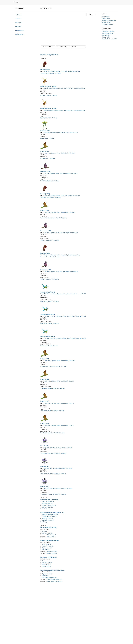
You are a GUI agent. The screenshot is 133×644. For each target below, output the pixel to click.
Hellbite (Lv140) (45, 131)
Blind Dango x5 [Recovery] (49, 527)
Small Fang (47, 71)
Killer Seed (69, 448)
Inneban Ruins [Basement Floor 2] (50, 218)
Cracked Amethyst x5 (48, 520)
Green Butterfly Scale (73, 294)
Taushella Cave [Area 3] (47, 257)
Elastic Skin (64, 71)
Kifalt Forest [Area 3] (47, 301)
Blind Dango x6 (52, 535)
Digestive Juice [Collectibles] (49, 55)
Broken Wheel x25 (47, 503)
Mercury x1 (45, 576)
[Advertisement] (71, 31)
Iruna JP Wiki (106, 37)
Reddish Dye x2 (46, 565)
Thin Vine (47, 173)
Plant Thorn (47, 133)
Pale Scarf (72, 153)
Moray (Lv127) (45, 401)
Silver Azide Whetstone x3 (55, 581)
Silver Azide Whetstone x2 (55, 579)
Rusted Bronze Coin (74, 71)
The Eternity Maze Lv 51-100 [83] (50, 494)
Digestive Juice (56, 71)
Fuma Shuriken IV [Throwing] (49, 500)
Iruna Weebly (106, 35)
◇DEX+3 (71, 381)
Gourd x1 (45, 561)
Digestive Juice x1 (47, 548)
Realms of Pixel (106, 22)
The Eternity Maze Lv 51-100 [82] (50, 474)
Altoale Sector (45, 138)
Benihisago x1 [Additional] (49, 557)
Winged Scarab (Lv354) (48, 337)
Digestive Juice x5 (47, 533)
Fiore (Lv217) (44, 446)
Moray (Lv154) (45, 359)
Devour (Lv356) (45, 253)
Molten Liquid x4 (52, 552)
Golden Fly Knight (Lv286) (48, 109)
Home (16, 2)
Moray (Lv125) (45, 379)
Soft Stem (53, 448)
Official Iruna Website (108, 32)
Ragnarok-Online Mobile (109, 20)
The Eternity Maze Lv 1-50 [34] (49, 433)
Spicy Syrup (64, 133)
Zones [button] (19, 23)
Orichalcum (75, 173)
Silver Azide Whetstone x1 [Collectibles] (53, 570)
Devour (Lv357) (45, 70)
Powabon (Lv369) (46, 270)
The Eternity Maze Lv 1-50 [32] (49, 388)
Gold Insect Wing (69, 88)
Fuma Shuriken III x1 (48, 502)
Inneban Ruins (45, 159)
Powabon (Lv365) (46, 231)
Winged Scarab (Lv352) (48, 314)
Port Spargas (44, 522)
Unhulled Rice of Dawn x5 (49, 516)
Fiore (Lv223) (44, 487)
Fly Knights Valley (46, 96)
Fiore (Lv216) (44, 466)
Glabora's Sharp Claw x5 (49, 505)
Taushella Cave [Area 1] (47, 73)
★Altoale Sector (73, 133)
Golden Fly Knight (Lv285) (48, 86)
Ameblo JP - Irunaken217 (109, 39)
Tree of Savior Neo (107, 24)
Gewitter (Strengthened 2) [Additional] (52, 513)
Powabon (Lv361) (46, 172)
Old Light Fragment (65, 173)
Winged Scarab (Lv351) (48, 292)
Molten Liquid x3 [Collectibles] (50, 540)
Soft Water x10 (46, 550)
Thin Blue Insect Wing (50, 294)
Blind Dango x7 (52, 537)
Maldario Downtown (46, 509)
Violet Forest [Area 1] (47, 181)
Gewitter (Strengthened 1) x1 (50, 515)
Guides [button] (19, 15)
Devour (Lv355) (45, 194)
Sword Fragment (49, 88)
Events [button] (19, 19)
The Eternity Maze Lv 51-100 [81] (50, 453)
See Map (58, 73)
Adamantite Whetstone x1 (49, 578)
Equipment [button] (20, 30)
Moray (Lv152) (45, 151)
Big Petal (47, 448)
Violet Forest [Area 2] (47, 240)
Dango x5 (45, 531)
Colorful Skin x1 (46, 566)
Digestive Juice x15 (47, 507)
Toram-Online (106, 19)
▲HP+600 (83, 294)
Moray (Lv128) (45, 424)
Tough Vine (47, 153)
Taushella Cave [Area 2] (47, 198)
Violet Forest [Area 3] (47, 279)
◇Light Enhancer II (80, 88)
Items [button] (18, 27)
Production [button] (20, 34)
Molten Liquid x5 (52, 553)
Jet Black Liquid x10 (48, 546)
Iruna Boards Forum (108, 33)
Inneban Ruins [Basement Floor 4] (50, 366)
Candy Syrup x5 (47, 544)
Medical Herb (64, 153)
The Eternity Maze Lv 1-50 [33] (49, 411)
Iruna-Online (19, 8)
